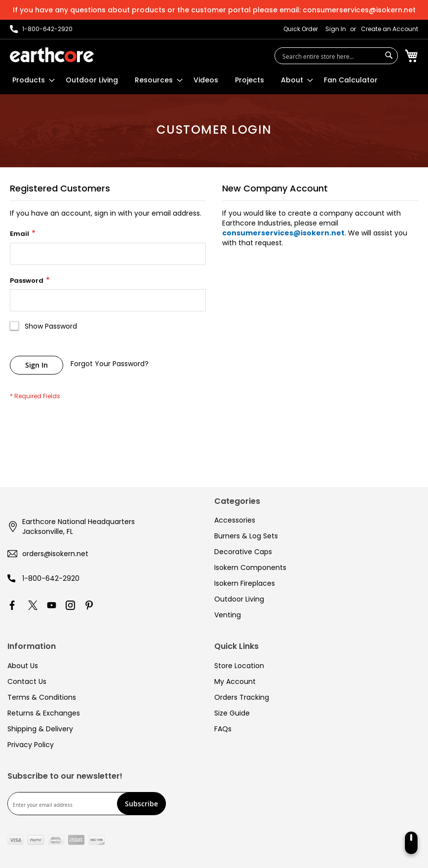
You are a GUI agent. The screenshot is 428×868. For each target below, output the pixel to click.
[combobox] (336, 56)
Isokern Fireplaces (245, 583)
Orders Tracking (242, 697)
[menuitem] (31, 80)
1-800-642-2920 (51, 578)
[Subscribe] (141, 804)
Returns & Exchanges (44, 713)
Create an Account (389, 29)
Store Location (239, 666)
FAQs (223, 729)
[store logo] (52, 55)
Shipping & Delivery (40, 729)
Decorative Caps (243, 552)
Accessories (235, 520)
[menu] (195, 80)
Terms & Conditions (42, 697)
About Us (23, 666)
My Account (235, 681)
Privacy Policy (31, 745)
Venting (228, 615)
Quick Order (301, 29)
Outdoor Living (239, 599)
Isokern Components (250, 567)
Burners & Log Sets (246, 536)
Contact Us (27, 681)
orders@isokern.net (55, 554)
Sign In (336, 29)
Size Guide (232, 713)
